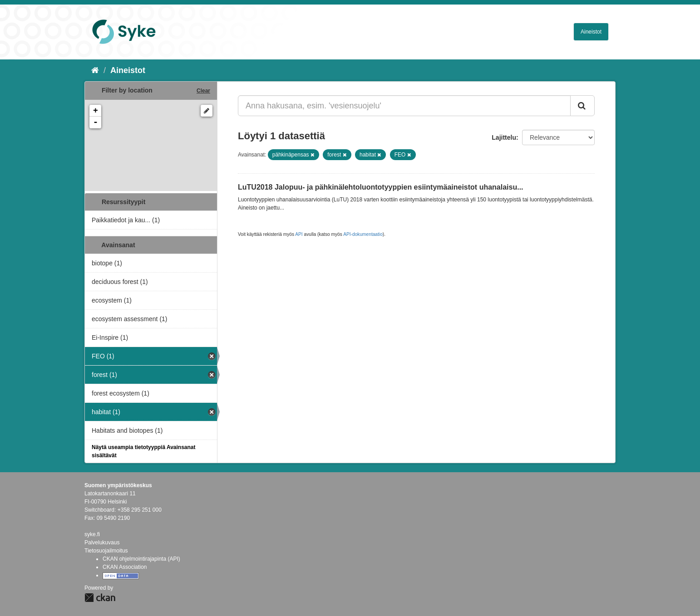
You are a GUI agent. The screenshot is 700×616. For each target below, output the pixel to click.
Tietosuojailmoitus (106, 551)
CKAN (100, 598)
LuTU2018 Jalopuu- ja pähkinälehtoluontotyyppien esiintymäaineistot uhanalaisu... (381, 187)
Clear (203, 91)
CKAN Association (125, 567)
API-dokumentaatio (363, 234)
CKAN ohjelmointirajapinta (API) (141, 559)
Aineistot (591, 32)
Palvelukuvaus (102, 543)
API (299, 234)
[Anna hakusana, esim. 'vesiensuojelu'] (404, 106)
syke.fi (92, 534)
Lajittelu (504, 137)
